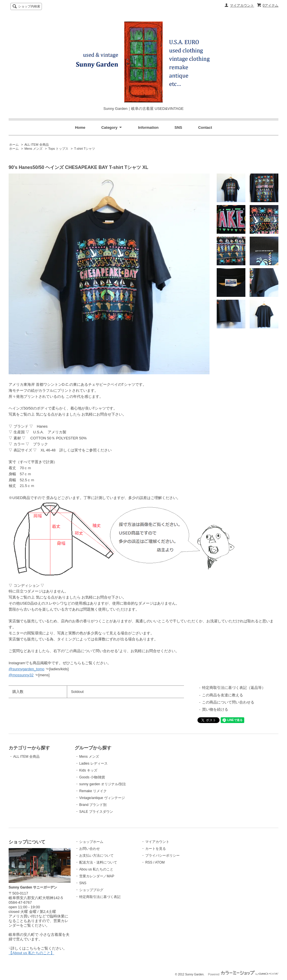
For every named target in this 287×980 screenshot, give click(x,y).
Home (80, 127)
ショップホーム (91, 842)
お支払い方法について (96, 856)
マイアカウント (242, 5)
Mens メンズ (33, 149)
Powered (243, 974)
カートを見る (156, 849)
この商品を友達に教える (223, 695)
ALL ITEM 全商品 (36, 145)
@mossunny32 (21, 675)
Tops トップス (58, 149)
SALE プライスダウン (96, 812)
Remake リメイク (93, 791)
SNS (178, 127)
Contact (205, 127)
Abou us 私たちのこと (96, 869)
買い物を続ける (215, 709)
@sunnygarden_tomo (27, 669)
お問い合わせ (90, 849)
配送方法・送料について (98, 862)
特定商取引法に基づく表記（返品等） (234, 688)
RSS (149, 862)
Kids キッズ (88, 770)
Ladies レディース (93, 763)
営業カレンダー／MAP (97, 876)
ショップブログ (91, 890)
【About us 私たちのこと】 (31, 953)
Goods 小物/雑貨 (92, 777)
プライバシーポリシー (162, 856)
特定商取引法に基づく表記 (100, 897)
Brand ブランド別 (93, 805)
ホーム (14, 145)
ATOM (160, 862)
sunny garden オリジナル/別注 (103, 784)
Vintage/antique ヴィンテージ (102, 798)
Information (148, 127)
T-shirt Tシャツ (85, 149)
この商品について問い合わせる (228, 702)
